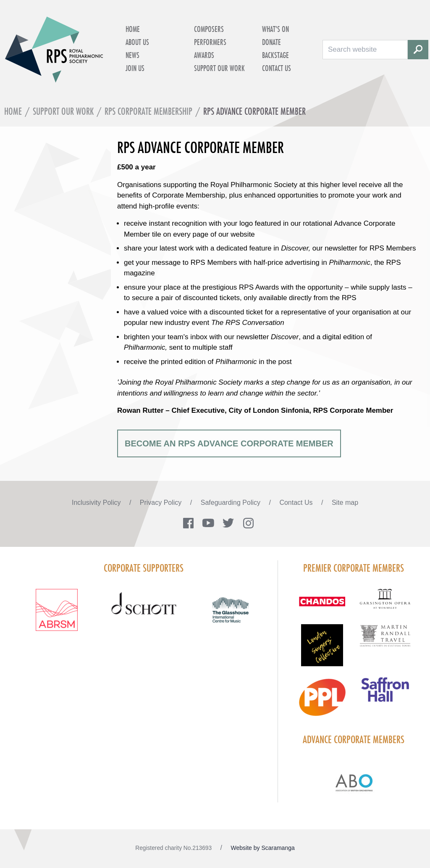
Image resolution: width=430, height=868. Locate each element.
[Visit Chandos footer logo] (322, 607)
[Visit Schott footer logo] (144, 612)
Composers (209, 29)
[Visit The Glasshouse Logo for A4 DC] (231, 615)
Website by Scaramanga (263, 848)
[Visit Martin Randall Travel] (385, 640)
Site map (345, 503)
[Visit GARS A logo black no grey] (385, 604)
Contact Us (277, 68)
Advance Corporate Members (354, 739)
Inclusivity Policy (97, 503)
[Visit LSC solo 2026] (322, 650)
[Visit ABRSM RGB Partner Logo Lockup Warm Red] (57, 615)
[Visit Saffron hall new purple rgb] (385, 695)
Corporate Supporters (144, 568)
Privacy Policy (162, 503)
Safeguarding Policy (232, 503)
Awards (204, 55)
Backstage (275, 55)
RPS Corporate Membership (148, 111)
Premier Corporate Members (354, 568)
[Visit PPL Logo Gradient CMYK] (322, 702)
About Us (137, 42)
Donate (271, 42)
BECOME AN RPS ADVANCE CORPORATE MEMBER (229, 443)
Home (133, 29)
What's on (275, 29)
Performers (210, 42)
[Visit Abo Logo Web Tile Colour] (354, 781)
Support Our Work (219, 68)
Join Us (135, 68)
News (132, 55)
